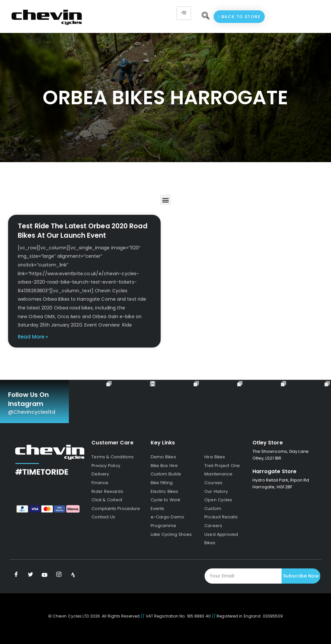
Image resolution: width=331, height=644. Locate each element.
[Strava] (73, 575)
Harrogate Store (275, 471)
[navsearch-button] (206, 16)
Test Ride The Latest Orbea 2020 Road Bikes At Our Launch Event (83, 231)
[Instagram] (59, 575)
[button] (165, 200)
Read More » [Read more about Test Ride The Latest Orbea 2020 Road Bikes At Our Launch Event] (33, 337)
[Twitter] (30, 575)
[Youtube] (45, 575)
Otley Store (268, 443)
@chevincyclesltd (32, 412)
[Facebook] (16, 575)
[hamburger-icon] (184, 13)
